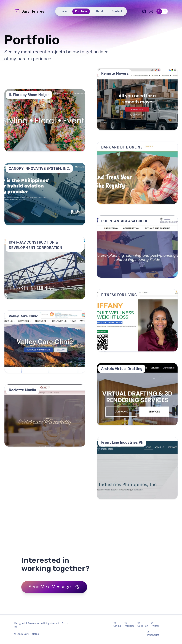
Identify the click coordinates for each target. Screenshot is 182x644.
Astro (65, 623)
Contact (117, 11)
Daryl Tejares (29, 11)
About (99, 11)
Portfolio (81, 11)
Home (63, 11)
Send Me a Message (54, 587)
